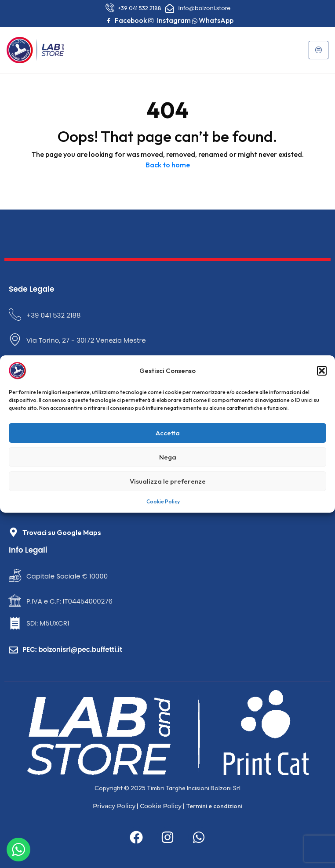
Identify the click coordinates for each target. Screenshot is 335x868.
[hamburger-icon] (319, 50)
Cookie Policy (163, 501)
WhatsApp (213, 20)
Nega (168, 457)
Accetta (168, 433)
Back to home (168, 165)
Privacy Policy (114, 806)
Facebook (126, 20)
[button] (322, 371)
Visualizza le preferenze (168, 481)
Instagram (169, 20)
